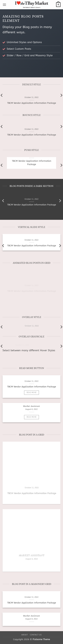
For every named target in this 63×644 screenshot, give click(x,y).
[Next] (60, 201)
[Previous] (3, 201)
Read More (32, 393)
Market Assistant (32, 406)
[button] (4, 5)
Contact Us (36, 635)
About (25, 635)
